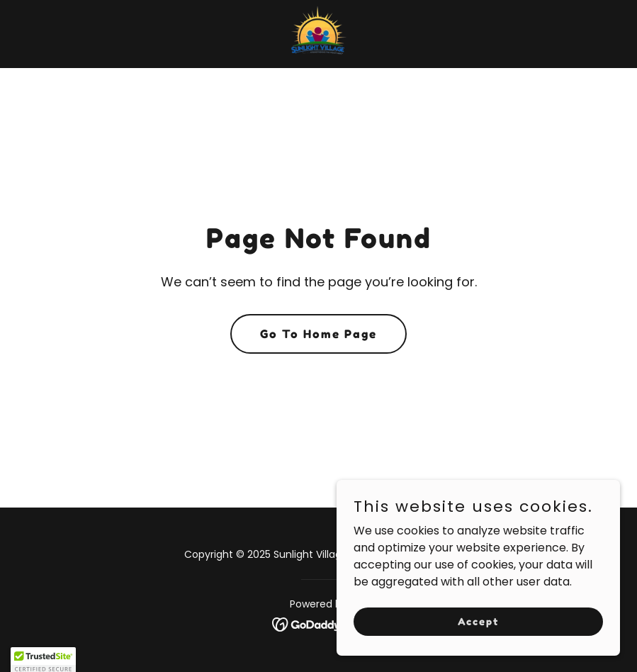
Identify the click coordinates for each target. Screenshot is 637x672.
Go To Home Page (318, 334)
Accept (478, 621)
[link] (319, 34)
